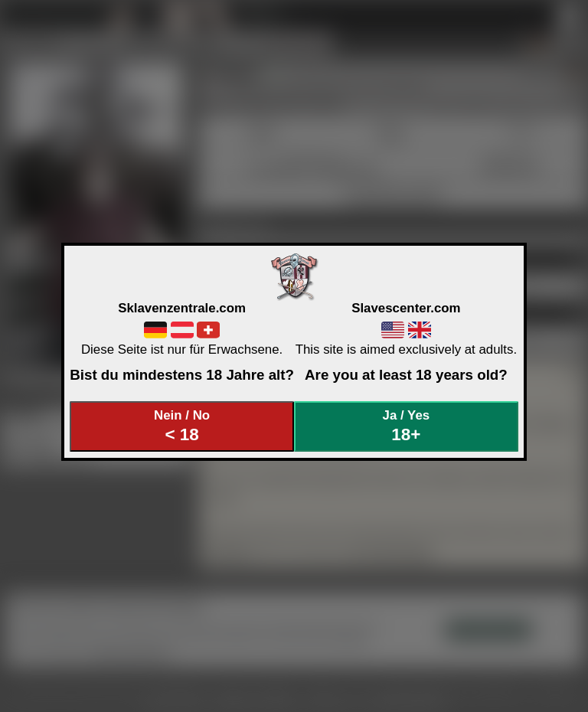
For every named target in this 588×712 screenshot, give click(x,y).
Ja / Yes (407, 426)
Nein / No (182, 426)
